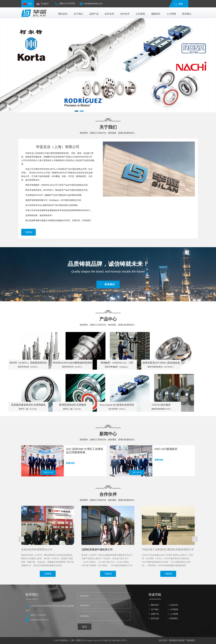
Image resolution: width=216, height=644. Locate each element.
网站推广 (182, 640)
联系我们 (110, 284)
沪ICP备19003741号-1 (117, 640)
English (43, 4)
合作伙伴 (174, 605)
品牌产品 (155, 614)
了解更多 (29, 232)
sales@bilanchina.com (91, 5)
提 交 (85, 627)
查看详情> (71, 463)
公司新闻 (174, 609)
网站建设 (173, 640)
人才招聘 (174, 614)
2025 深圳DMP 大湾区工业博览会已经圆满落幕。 (85, 451)
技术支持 (155, 618)
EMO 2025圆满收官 (166, 449)
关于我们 (155, 609)
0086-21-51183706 (65, 5)
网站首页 (155, 605)
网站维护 (191, 640)
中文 (28, 4)
